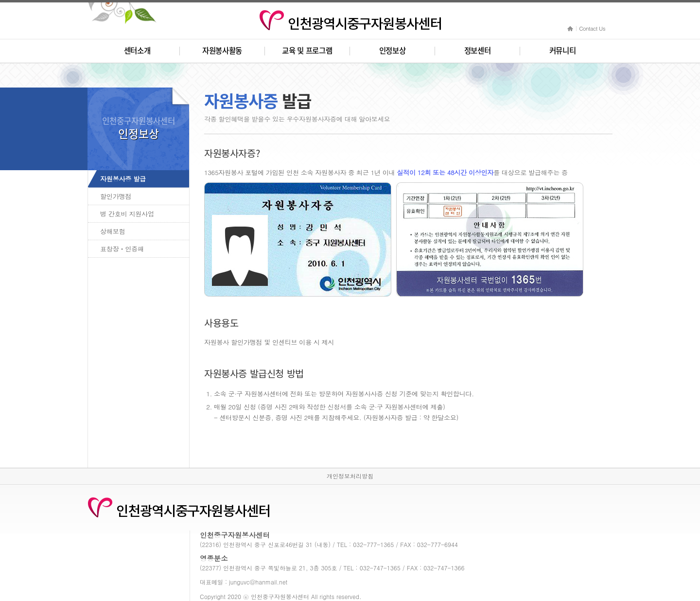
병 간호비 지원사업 (127, 214)
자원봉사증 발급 (123, 179)
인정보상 (393, 51)
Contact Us (592, 28)
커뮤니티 (563, 51)
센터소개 (137, 51)
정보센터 (478, 51)
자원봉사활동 (222, 51)
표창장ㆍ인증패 (122, 249)
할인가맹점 (116, 196)
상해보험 (113, 231)
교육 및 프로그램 (307, 51)
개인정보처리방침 (350, 476)
